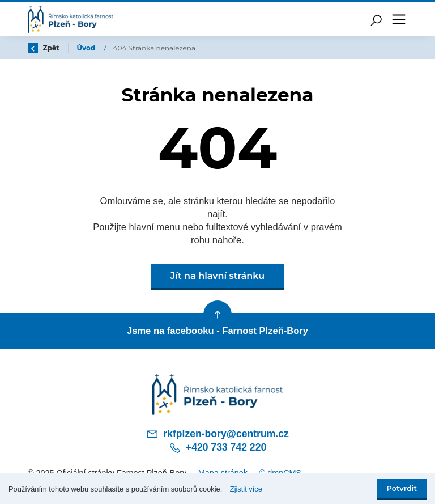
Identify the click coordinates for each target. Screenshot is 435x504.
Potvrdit (402, 488)
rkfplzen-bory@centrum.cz (217, 434)
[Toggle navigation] (399, 19)
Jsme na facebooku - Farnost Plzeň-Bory (217, 331)
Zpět (44, 48)
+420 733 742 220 (217, 448)
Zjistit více (246, 489)
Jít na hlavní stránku (217, 276)
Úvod (87, 48)
